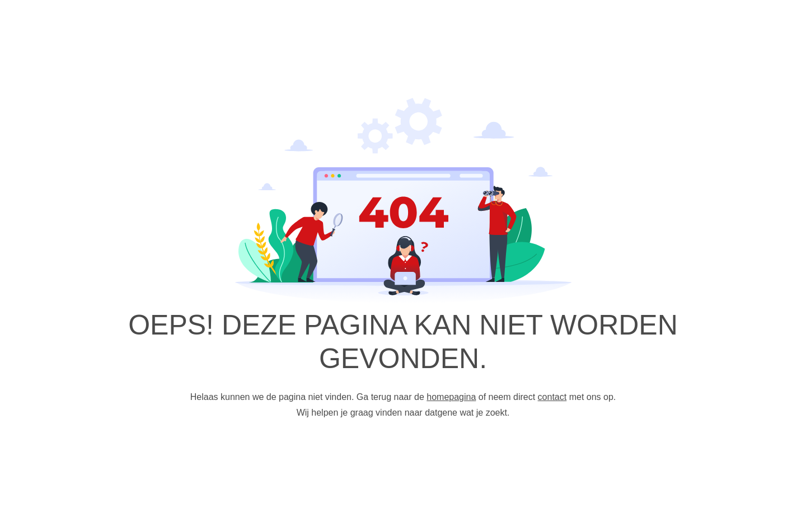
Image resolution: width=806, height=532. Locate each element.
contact (552, 397)
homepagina (451, 397)
